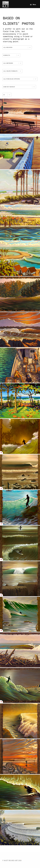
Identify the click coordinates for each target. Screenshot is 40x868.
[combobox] (5, 95)
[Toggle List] (9, 95)
